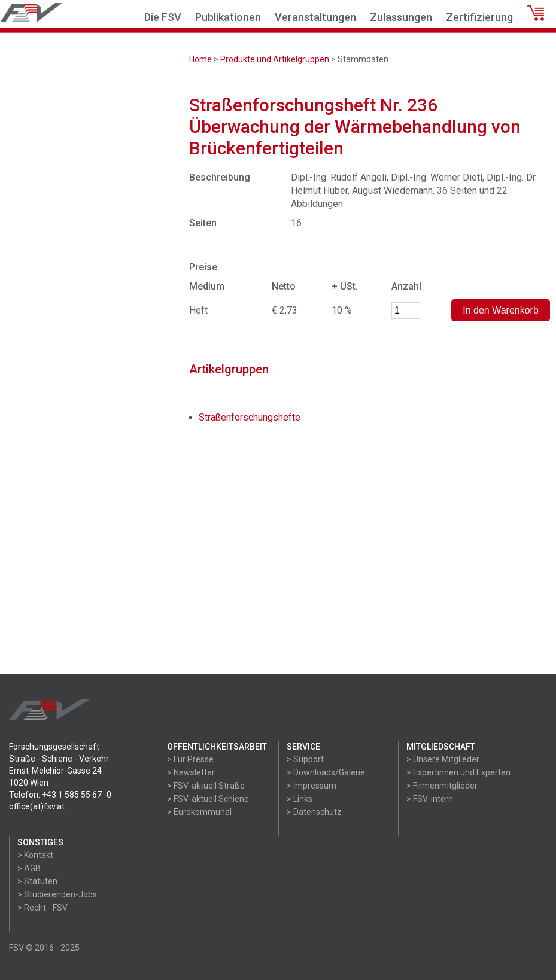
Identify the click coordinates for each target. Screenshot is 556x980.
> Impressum (312, 786)
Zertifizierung (479, 17)
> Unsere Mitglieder (443, 759)
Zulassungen (401, 17)
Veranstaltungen (315, 17)
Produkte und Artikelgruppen (275, 59)
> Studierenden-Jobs (57, 894)
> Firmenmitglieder (442, 786)
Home (200, 59)
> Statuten (37, 881)
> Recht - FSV (42, 908)
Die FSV (163, 17)
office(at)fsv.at (37, 806)
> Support (305, 759)
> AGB (29, 868)
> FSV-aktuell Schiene (208, 799)
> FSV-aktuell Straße (206, 786)
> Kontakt (35, 855)
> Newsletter (191, 772)
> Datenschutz (314, 812)
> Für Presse (190, 759)
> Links (300, 799)
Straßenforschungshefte (250, 417)
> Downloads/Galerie (326, 772)
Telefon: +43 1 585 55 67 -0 (60, 795)
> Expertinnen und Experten (458, 772)
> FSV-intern (430, 799)
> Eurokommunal (199, 812)
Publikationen (228, 17)
